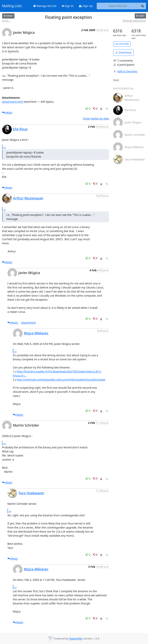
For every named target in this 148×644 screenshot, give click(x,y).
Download (123, 52)
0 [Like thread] (88, 108)
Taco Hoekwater (31, 493)
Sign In (68, 6)
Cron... (6, 21)
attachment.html (13, 102)
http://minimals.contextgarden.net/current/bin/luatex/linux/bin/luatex (61, 380)
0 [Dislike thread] (95, 108)
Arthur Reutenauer (28, 198)
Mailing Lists (12, 6)
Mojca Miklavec (36, 333)
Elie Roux (20, 129)
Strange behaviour (134, 21)
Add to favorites (125, 71)
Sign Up (86, 6)
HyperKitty (76, 638)
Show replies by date (96, 118)
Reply (7, 112)
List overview (122, 44)
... (5, 147)
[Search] (143, 6)
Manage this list (45, 6)
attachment (29, 323)
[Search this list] (118, 6)
